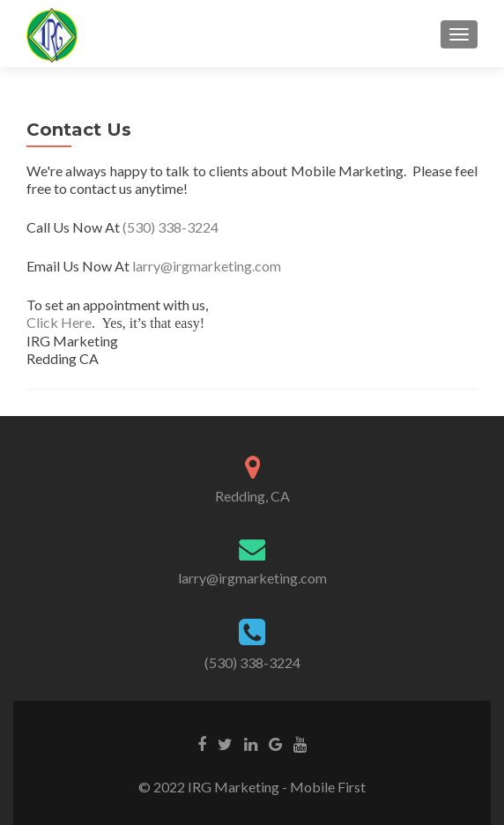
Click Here (59, 322)
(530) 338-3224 (170, 227)
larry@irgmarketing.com (207, 266)
